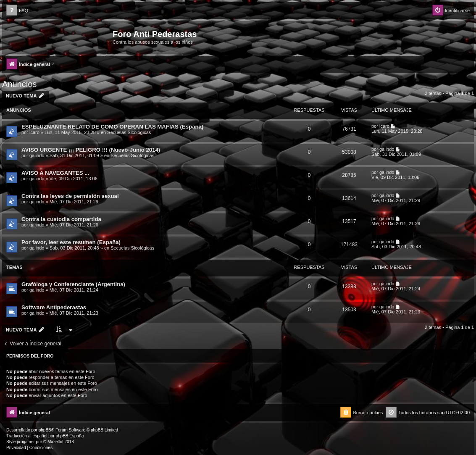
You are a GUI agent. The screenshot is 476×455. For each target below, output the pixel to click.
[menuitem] (17, 11)
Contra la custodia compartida (61, 219)
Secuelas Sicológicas (129, 132)
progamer (26, 442)
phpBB (45, 430)
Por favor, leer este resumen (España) (71, 242)
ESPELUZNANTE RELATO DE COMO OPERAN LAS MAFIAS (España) (112, 127)
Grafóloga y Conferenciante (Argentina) (73, 284)
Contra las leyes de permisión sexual (70, 196)
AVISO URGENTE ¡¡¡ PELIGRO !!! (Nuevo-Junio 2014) (91, 150)
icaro (34, 132)
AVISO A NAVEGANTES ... (55, 173)
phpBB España (70, 436)
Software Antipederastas (54, 307)
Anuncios (19, 84)
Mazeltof (55, 442)
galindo (37, 155)
